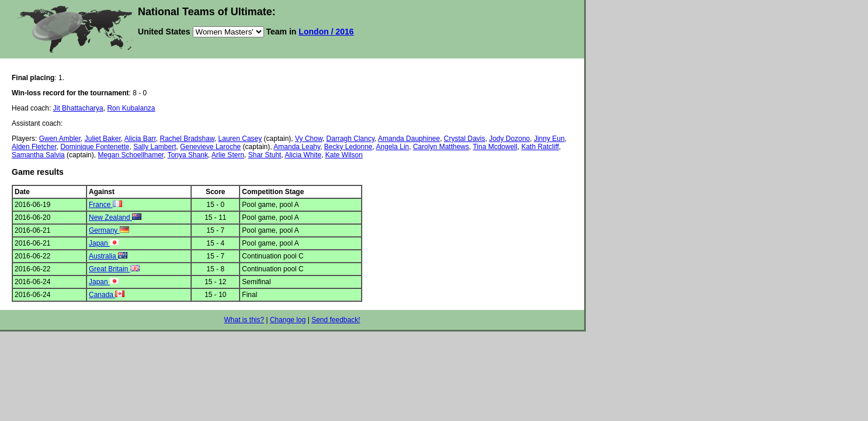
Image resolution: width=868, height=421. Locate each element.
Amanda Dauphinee (409, 139)
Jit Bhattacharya (78, 108)
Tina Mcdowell (495, 147)
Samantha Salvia (38, 155)
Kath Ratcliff (540, 147)
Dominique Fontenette (95, 147)
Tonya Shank (188, 155)
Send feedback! (336, 320)
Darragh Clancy (350, 139)
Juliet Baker (103, 139)
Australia (108, 256)
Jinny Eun (549, 139)
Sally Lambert (154, 147)
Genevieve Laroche (210, 147)
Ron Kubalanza (131, 108)
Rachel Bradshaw (187, 139)
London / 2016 (326, 32)
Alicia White (303, 155)
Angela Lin (393, 147)
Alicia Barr (140, 139)
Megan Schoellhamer (131, 155)
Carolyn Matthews (441, 147)
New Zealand (115, 218)
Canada (107, 295)
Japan (104, 243)
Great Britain (114, 269)
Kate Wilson (344, 155)
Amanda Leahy (297, 147)
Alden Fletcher (34, 147)
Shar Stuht (265, 155)
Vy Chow (309, 139)
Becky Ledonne (348, 147)
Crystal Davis (465, 139)
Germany (109, 230)
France (105, 205)
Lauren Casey (240, 139)
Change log (288, 320)
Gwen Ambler (60, 139)
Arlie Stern (228, 155)
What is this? (244, 320)
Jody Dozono (509, 139)
